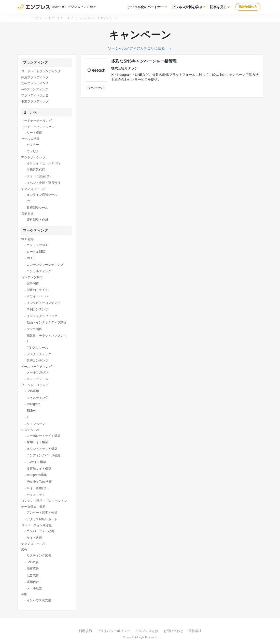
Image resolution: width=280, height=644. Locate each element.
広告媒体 (33, 575)
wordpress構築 (37, 475)
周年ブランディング (35, 83)
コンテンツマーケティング (45, 265)
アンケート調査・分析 (42, 513)
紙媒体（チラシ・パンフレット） (45, 338)
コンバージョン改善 (40, 531)
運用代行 (33, 582)
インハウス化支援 (39, 600)
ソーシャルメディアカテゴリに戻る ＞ (140, 48)
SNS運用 (33, 391)
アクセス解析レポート (42, 519)
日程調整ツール (37, 208)
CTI (29, 201)
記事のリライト (37, 290)
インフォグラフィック (42, 316)
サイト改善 (34, 538)
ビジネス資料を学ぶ (187, 7)
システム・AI (30, 430)
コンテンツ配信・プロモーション (44, 501)
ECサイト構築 (37, 462)
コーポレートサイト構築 (44, 436)
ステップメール (37, 379)
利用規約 (85, 631)
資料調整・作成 (37, 220)
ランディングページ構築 (44, 455)
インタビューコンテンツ (44, 303)
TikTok (31, 411)
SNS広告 (33, 562)
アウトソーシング (33, 157)
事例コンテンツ (37, 309)
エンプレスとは (147, 631)
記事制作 (33, 283)
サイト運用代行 (37, 488)
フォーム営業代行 (39, 176)
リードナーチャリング (36, 121)
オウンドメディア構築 (42, 449)
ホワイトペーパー (39, 296)
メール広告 (34, 588)
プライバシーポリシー (114, 631)
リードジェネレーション (38, 127)
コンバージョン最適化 (36, 525)
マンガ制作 (34, 329)
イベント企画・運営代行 (44, 183)
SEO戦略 (27, 239)
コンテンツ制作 (32, 277)
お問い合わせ (173, 631)
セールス (30, 112)
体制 (24, 594)
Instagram (33, 404)
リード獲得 (34, 133)
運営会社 (195, 631)
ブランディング (35, 62)
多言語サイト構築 (39, 469)
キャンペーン (36, 424)
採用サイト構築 (37, 442)
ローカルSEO (36, 252)
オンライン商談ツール (42, 195)
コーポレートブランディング (41, 71)
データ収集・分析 (33, 507)
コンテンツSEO (38, 245)
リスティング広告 (39, 556)
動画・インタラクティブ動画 (47, 322)
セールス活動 (30, 139)
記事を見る (218, 7)
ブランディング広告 (35, 95)
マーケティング (35, 230)
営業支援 (27, 214)
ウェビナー (34, 151)
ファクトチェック (39, 354)
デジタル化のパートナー (146, 7)
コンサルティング (39, 271)
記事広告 (33, 569)
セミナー (33, 145)
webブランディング (35, 89)
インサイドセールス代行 (44, 163)
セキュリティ (36, 495)
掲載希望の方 (248, 7)
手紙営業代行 (36, 170)
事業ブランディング (35, 101)
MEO (30, 258)
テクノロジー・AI (33, 189)
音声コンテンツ (37, 361)
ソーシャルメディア (35, 385)
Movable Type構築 (39, 482)
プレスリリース (37, 348)
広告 (24, 550)
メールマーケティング (36, 367)
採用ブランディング (35, 77)
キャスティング (37, 398)
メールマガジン (37, 372)
